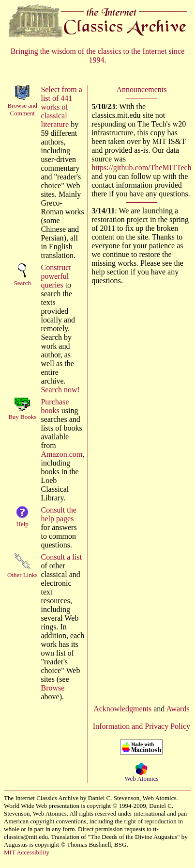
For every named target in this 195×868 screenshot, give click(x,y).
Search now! (60, 390)
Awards (178, 709)
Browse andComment (22, 109)
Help (22, 524)
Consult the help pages (58, 514)
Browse (52, 688)
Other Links (22, 575)
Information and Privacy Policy (142, 726)
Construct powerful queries (56, 276)
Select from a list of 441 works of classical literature (61, 107)
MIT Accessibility (27, 852)
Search (22, 283)
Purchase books (55, 406)
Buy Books (22, 417)
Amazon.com (61, 454)
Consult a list (61, 557)
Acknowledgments (122, 709)
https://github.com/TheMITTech (141, 168)
